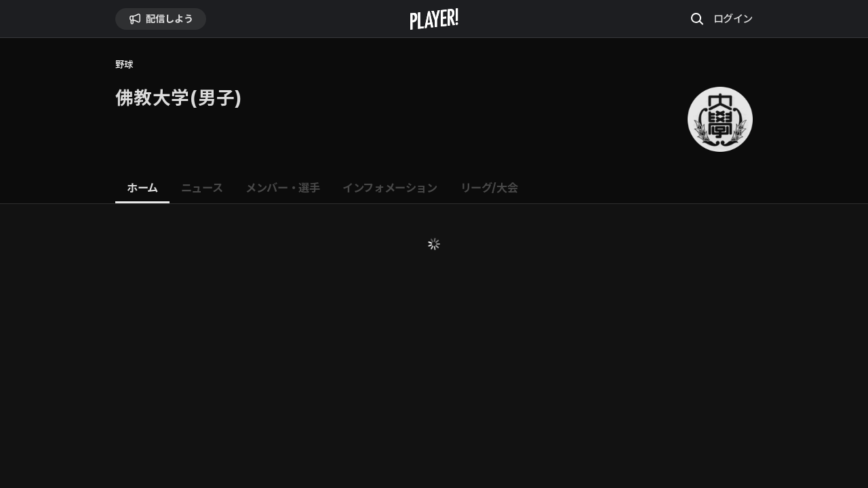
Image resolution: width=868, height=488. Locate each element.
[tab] (142, 188)
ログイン (733, 18)
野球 (124, 65)
